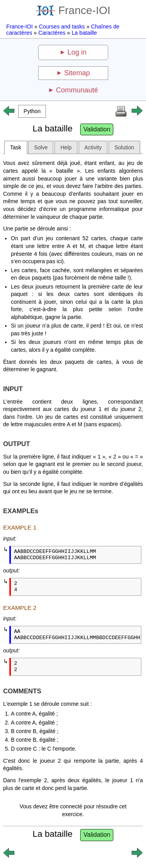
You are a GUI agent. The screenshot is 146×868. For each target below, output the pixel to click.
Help (66, 147)
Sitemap (77, 73)
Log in (77, 52)
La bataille (84, 33)
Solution (124, 147)
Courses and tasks (62, 27)
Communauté (77, 90)
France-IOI (73, 10)
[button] (32, 111)
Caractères (52, 33)
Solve (41, 147)
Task (16, 147)
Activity (93, 147)
